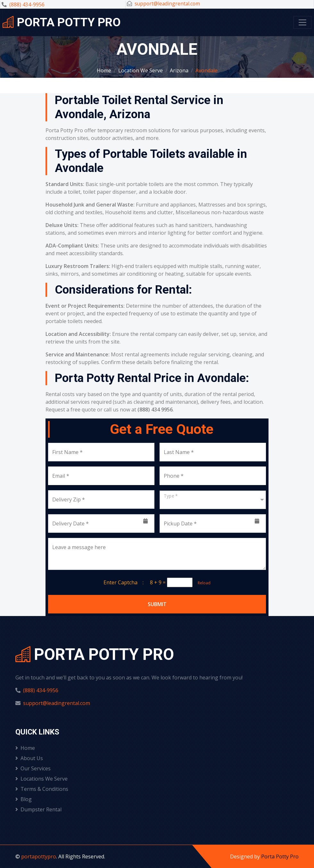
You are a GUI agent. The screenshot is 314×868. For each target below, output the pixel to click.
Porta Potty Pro (280, 856)
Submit (157, 604)
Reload (202, 583)
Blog (24, 799)
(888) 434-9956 (27, 4)
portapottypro (39, 856)
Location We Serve (140, 70)
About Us (29, 758)
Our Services (33, 768)
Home (104, 70)
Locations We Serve (41, 779)
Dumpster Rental (38, 809)
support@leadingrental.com (167, 4)
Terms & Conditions (42, 789)
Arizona (179, 70)
